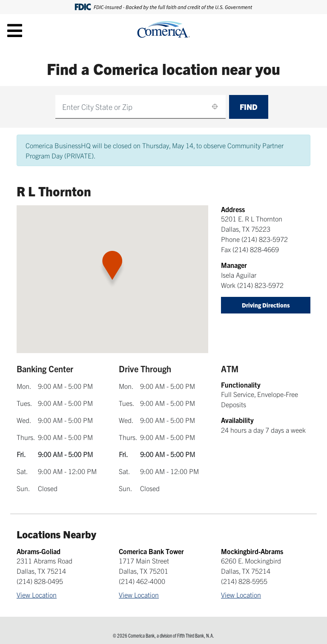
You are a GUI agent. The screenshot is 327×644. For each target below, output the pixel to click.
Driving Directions (266, 305)
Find (249, 107)
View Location (37, 595)
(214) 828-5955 (244, 581)
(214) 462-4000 (142, 581)
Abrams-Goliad (39, 551)
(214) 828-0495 (40, 581)
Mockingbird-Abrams (252, 551)
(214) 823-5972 (265, 239)
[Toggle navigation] (15, 30)
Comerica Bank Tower (151, 551)
